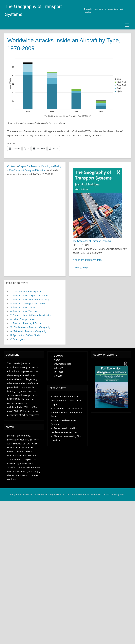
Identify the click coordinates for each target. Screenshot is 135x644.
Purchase (59, 372)
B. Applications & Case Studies (26, 335)
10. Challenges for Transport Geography (30, 327)
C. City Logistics (18, 339)
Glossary (58, 368)
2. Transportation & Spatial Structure (29, 295)
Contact (58, 376)
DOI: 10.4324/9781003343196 (88, 260)
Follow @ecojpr (80, 268)
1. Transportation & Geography (26, 292)
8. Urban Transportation (23, 319)
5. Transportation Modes (23, 307)
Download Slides (63, 364)
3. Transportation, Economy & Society (30, 299)
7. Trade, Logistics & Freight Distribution (31, 315)
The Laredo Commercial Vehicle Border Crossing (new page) (66, 401)
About (57, 360)
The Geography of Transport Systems (92, 241)
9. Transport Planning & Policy (26, 323)
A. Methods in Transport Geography (28, 331)
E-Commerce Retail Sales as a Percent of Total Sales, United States (67, 412)
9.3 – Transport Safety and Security (27, 170)
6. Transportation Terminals (24, 311)
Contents (12, 166)
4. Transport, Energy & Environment (29, 303)
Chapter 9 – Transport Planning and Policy (40, 166)
